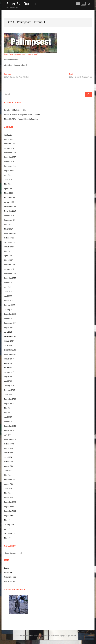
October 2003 (9, 462)
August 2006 (9, 453)
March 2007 (9, 448)
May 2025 (8, 184)
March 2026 (9, 140)
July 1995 (8, 529)
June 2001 (8, 489)
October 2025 (9, 162)
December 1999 (10, 511)
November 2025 (10, 157)
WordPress (54, 636)
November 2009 (10, 439)
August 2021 (9, 328)
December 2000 (10, 502)
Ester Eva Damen (22, 4)
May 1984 (8, 538)
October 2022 (9, 283)
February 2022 (10, 305)
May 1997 (8, 520)
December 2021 (10, 314)
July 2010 (8, 435)
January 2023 (9, 269)
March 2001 (9, 498)
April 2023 (8, 256)
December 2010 (10, 426)
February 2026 (10, 144)
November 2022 (10, 278)
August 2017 (9, 363)
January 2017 (9, 372)
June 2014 (8, 395)
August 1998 (9, 516)
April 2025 (8, 189)
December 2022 (10, 274)
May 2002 (8, 475)
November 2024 (10, 211)
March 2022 (9, 301)
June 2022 (8, 292)
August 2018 (9, 359)
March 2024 (9, 229)
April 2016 (8, 381)
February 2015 (10, 390)
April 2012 (8, 417)
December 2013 (10, 399)
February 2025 (10, 198)
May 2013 (8, 408)
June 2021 (8, 332)
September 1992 (10, 534)
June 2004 (8, 457)
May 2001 (8, 493)
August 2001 (9, 484)
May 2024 (8, 225)
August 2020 (9, 341)
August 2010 (9, 431)
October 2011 (9, 422)
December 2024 (10, 207)
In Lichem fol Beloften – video (15, 110)
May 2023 (8, 251)
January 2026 (9, 148)
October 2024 (9, 216)
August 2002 (9, 466)
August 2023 (9, 247)
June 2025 (8, 180)
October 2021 (9, 319)
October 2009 (9, 444)
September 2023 (10, 242)
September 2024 (10, 220)
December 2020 (10, 337)
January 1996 (9, 525)
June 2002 (8, 471)
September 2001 (10, 480)
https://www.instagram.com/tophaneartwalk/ (21, 54)
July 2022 (8, 287)
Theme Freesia (45, 636)
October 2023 (9, 238)
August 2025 (9, 171)
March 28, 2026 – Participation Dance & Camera (22, 115)
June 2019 (8, 346)
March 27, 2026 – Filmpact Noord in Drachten (21, 119)
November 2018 (10, 354)
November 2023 (10, 234)
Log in (6, 568)
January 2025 (9, 202)
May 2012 (8, 413)
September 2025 (10, 166)
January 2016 (9, 386)
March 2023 (9, 260)
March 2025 (9, 193)
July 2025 (8, 175)
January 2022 (9, 310)
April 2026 (8, 135)
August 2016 (9, 377)
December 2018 (10, 350)
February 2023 (10, 265)
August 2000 (9, 507)
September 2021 (10, 323)
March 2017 (9, 368)
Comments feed (10, 577)
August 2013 (9, 404)
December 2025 (10, 153)
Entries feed (9, 573)
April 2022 (8, 296)
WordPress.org (10, 582)
